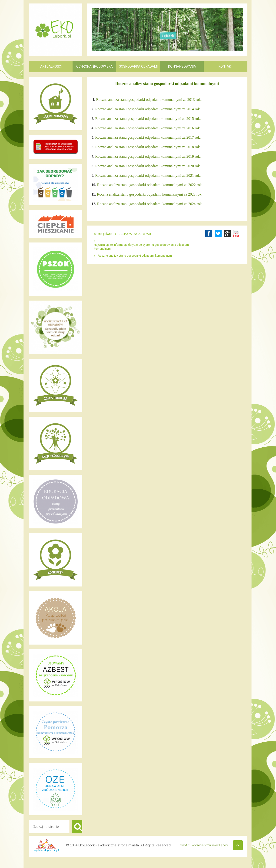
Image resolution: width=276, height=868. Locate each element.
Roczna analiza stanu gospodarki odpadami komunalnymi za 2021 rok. (148, 175)
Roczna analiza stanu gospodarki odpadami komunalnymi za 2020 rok (148, 166)
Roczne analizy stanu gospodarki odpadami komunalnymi (135, 256)
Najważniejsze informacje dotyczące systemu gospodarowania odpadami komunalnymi (142, 247)
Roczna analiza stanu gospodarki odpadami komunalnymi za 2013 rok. (149, 100)
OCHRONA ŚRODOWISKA (95, 66)
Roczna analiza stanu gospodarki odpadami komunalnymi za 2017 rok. (148, 137)
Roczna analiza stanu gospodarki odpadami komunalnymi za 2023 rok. (150, 194)
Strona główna (103, 234)
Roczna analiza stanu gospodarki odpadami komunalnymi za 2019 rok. (148, 156)
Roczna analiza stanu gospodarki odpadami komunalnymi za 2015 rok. (148, 119)
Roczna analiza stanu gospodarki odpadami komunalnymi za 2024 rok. (150, 204)
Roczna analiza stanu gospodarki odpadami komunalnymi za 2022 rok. (150, 185)
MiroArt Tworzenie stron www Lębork (211, 855)
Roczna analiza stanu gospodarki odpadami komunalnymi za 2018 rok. (148, 147)
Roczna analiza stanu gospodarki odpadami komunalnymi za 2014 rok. (148, 109)
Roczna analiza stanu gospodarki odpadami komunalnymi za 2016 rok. (148, 128)
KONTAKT (226, 66)
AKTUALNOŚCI (51, 66)
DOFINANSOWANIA (182, 66)
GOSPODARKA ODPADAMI (138, 66)
